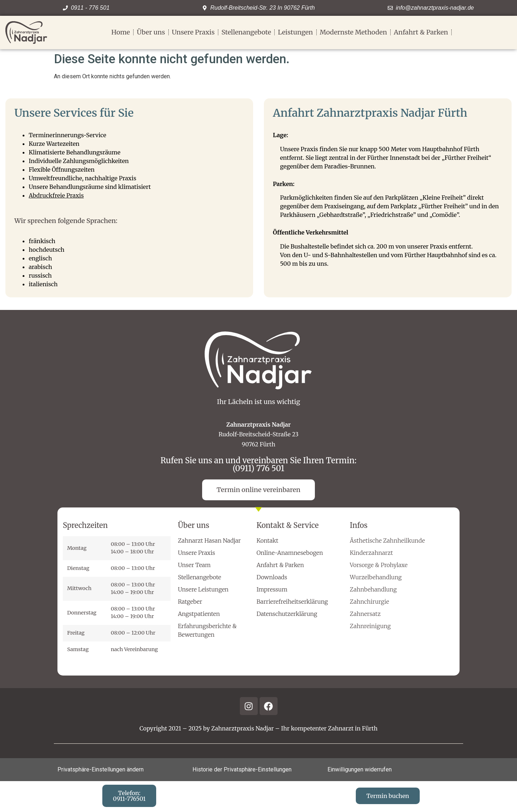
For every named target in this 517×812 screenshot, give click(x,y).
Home (121, 32)
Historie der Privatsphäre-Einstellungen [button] (242, 769)
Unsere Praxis (193, 32)
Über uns (151, 32)
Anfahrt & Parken (421, 32)
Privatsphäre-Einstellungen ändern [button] (101, 769)
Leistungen (295, 32)
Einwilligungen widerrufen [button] (360, 769)
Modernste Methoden (353, 32)
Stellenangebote (246, 32)
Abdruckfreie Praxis (56, 195)
